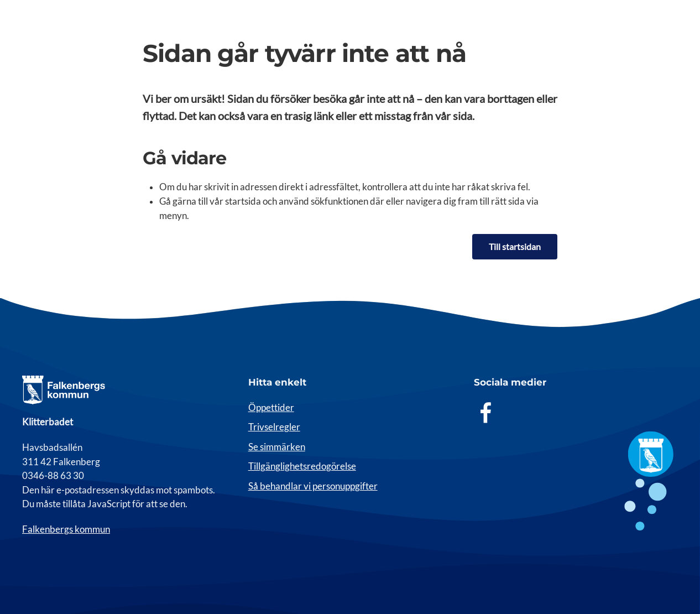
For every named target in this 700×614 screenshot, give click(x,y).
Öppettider (271, 408)
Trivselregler (274, 427)
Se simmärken (277, 447)
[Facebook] (486, 412)
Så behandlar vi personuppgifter (313, 486)
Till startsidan (515, 246)
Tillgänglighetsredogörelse (302, 466)
